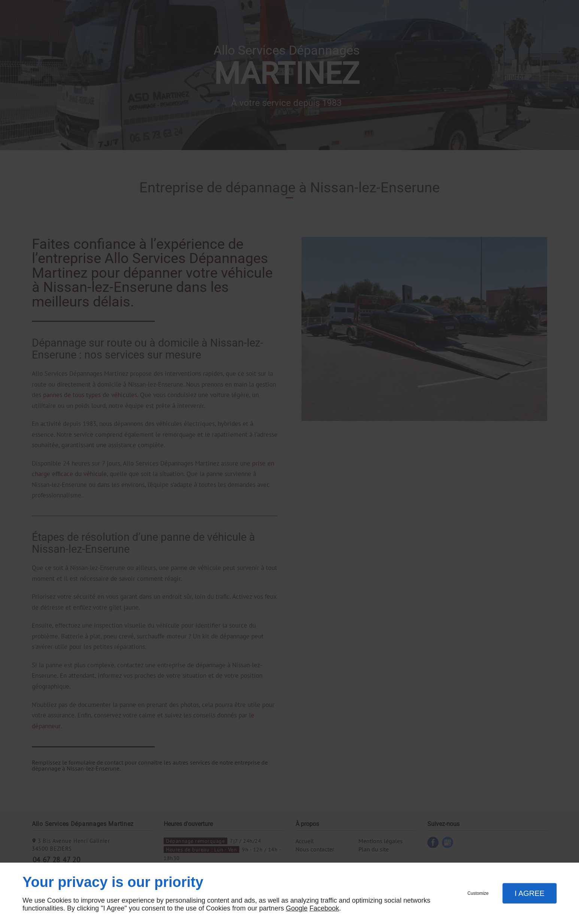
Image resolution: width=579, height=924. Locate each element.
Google (297, 908)
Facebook (324, 908)
